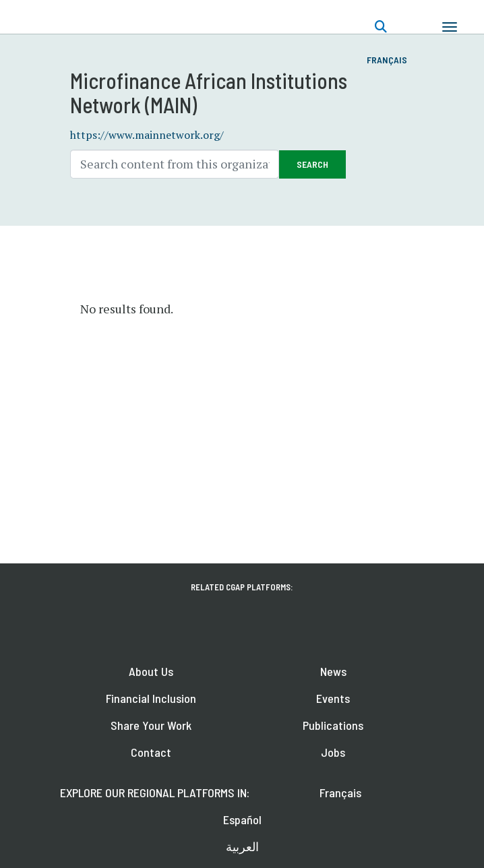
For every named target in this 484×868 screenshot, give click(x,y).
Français (387, 60)
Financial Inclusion (151, 698)
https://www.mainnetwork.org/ (147, 135)
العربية (242, 846)
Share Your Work (151, 725)
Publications (333, 725)
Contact (151, 752)
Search (312, 164)
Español (242, 819)
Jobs (333, 752)
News (333, 671)
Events (333, 698)
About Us (151, 671)
